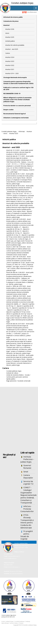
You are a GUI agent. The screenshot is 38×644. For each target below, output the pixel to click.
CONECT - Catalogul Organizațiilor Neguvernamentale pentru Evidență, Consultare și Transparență (28, 495)
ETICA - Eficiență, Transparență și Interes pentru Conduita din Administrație (27, 521)
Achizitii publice (10, 41)
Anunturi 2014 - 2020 (12, 73)
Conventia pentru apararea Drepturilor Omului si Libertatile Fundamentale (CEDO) (18, 82)
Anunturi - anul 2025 (12, 49)
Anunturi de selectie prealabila (15, 45)
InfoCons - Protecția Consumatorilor (27, 509)
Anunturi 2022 (10, 65)
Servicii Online (14, 623)
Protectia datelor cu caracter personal (17, 106)
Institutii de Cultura (12, 373)
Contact (21, 623)
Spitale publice (11, 379)
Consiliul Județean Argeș (9, 131)
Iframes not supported (19, 419)
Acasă (3, 621)
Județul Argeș (10, 621)
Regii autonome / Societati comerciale (18, 381)
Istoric (7, 33)
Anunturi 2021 (10, 69)
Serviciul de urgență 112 (28, 483)
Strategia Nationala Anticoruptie (15, 77)
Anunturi (6, 25)
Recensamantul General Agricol (15, 114)
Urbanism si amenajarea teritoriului (16, 118)
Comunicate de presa (11, 21)
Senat (26, 472)
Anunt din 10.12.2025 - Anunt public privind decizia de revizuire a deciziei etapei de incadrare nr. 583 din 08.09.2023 (20, 152)
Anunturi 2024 (10, 57)
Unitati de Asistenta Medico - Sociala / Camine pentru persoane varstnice (18, 376)
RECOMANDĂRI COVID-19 (12, 93)
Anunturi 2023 (10, 61)
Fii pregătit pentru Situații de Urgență (27, 535)
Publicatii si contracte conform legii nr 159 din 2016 (18, 88)
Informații (22, 131)
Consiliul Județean (20, 621)
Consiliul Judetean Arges (14, 371)
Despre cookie (8, 110)
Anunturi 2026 (10, 29)
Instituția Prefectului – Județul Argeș (27, 459)
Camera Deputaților (28, 476)
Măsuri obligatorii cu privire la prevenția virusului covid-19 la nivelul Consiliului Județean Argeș (17, 100)
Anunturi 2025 (10, 37)
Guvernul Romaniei (27, 467)
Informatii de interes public (13, 17)
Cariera (8, 53)
